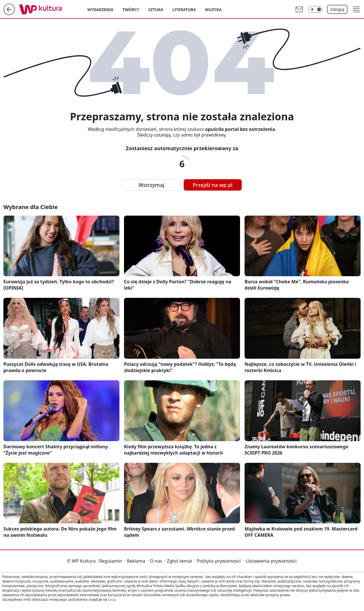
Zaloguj (337, 9)
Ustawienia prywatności (270, 561)
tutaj (112, 599)
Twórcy (131, 10)
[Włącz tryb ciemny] (315, 9)
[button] (356, 9)
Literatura (184, 10)
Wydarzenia (100, 10)
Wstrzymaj (151, 185)
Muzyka (213, 10)
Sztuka (156, 10)
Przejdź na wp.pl (213, 185)
